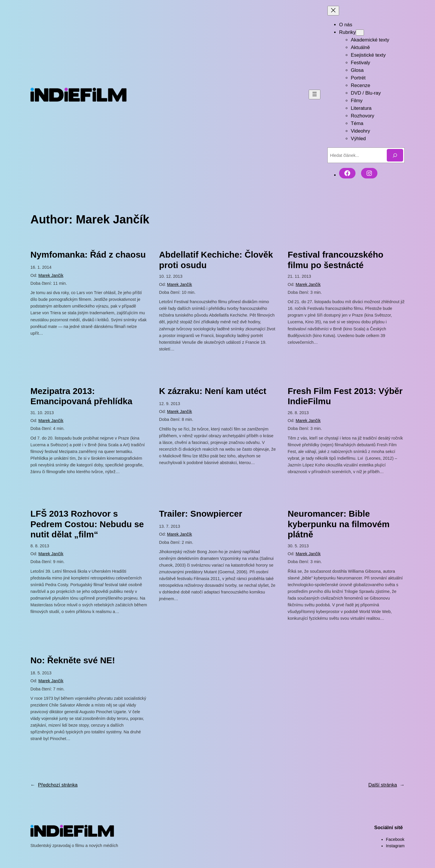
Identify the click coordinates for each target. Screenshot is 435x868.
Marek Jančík (51, 275)
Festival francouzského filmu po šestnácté (335, 260)
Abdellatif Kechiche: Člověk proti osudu (216, 260)
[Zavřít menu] (333, 11)
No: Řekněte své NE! (73, 660)
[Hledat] (395, 155)
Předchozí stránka (54, 785)
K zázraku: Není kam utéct (213, 391)
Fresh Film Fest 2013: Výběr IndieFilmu (345, 396)
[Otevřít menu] (315, 94)
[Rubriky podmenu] (360, 33)
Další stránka (386, 785)
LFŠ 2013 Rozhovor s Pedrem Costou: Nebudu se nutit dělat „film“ (87, 524)
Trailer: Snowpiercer (201, 514)
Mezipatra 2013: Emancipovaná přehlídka (81, 396)
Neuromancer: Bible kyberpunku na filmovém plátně (339, 524)
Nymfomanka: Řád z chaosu (88, 255)
